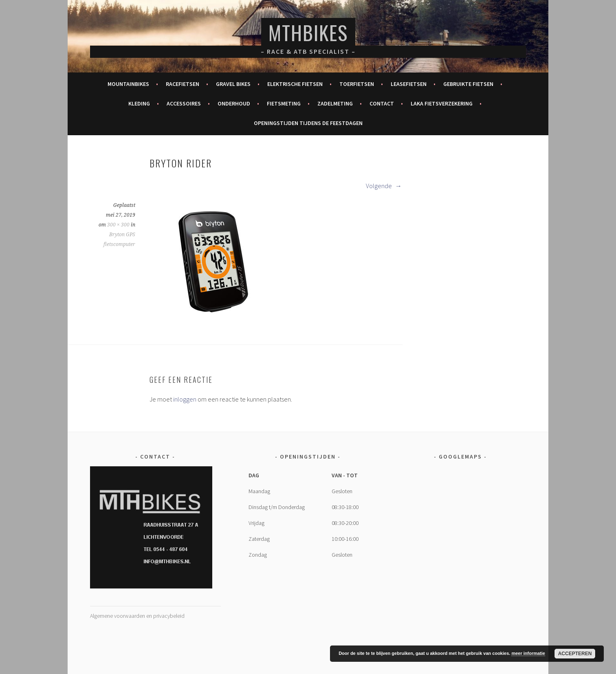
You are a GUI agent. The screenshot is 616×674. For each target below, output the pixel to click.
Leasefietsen (409, 84)
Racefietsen (183, 84)
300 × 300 (118, 225)
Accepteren (575, 654)
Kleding (139, 103)
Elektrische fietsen (295, 84)
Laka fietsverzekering (442, 103)
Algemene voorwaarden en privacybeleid (137, 616)
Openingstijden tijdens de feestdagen (308, 123)
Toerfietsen (357, 84)
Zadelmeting (335, 103)
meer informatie (528, 653)
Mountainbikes (128, 84)
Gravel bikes (233, 84)
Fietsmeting (284, 103)
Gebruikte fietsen (468, 84)
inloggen (185, 399)
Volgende (384, 186)
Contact (382, 103)
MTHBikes (308, 32)
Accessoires (184, 103)
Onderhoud (234, 103)
